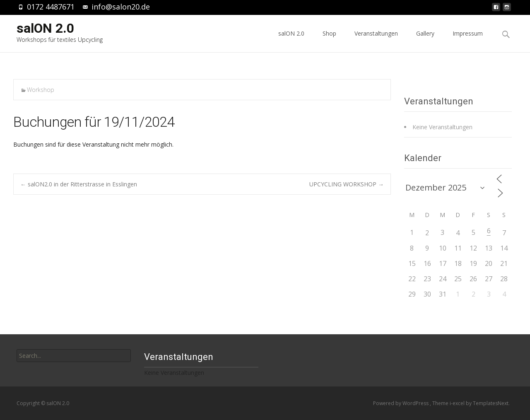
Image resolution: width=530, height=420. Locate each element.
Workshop (41, 90)
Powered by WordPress (401, 403)
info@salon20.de (121, 7)
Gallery (425, 41)
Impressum (468, 41)
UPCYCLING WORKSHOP (347, 184)
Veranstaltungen (376, 41)
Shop (329, 41)
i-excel (458, 403)
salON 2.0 (291, 41)
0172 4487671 (51, 7)
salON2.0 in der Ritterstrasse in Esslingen (79, 184)
